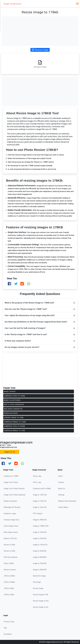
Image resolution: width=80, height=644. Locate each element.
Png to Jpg (37, 476)
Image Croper (10, 392)
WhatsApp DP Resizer (12, 507)
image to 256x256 (40, 538)
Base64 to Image (39, 576)
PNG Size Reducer (11, 557)
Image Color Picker (12, 400)
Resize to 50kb (9, 551)
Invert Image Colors (11, 526)
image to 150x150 (40, 501)
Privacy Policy (9, 622)
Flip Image (37, 582)
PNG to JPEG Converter (14, 405)
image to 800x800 (40, 557)
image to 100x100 (40, 507)
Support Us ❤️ (10, 452)
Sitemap (61, 495)
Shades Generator (10, 501)
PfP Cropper (38, 513)
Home (60, 476)
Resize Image (38, 588)
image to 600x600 (40, 551)
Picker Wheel (63, 507)
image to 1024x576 (40, 545)
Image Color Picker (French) (14, 489)
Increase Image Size (11, 520)
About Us (62, 489)
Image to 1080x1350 (41, 526)
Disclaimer (8, 634)
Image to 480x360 (40, 520)
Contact (61, 482)
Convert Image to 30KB (14, 418)
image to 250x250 (40, 532)
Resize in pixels (10, 570)
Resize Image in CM (40, 595)
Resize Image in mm (41, 607)
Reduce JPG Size (10, 538)
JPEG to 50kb (9, 588)
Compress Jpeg (10, 513)
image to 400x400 (40, 570)
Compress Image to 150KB (15, 422)
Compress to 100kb (11, 476)
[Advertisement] (40, 31)
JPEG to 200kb (9, 576)
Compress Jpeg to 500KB (14, 426)
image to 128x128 (40, 495)
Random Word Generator (67, 501)
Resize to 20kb (9, 545)
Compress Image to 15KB (14, 431)
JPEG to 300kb (9, 582)
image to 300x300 (40, 563)
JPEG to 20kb (9, 595)
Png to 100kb (9, 563)
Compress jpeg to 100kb (14, 396)
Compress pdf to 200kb (42, 489)
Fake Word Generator (13, 409)
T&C (5, 628)
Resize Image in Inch (41, 601)
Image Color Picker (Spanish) (15, 495)
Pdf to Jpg (37, 482)
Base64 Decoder (11, 413)
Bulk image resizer (11, 532)
